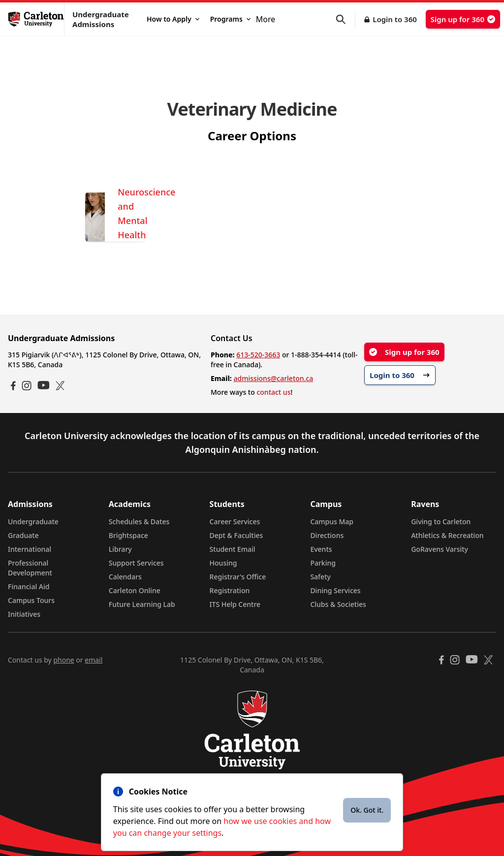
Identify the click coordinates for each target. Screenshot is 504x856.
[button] (346, 19)
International (30, 549)
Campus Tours (31, 600)
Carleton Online (135, 590)
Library (120, 549)
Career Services (235, 522)
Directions (327, 535)
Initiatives (24, 614)
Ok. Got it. (367, 810)
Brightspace (128, 535)
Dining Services (335, 590)
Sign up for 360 (463, 19)
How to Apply (173, 19)
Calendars (125, 577)
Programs (230, 19)
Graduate (23, 535)
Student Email (233, 549)
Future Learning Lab (142, 604)
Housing (223, 563)
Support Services (136, 563)
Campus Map (332, 522)
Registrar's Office (238, 577)
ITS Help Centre (235, 604)
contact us (273, 392)
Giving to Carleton (441, 522)
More (266, 19)
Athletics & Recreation (447, 535)
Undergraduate (33, 522)
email (94, 660)
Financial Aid (29, 587)
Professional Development (30, 568)
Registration (230, 590)
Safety (320, 577)
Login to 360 (395, 19)
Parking (323, 563)
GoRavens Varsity (440, 549)
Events (321, 549)
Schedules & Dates (139, 522)
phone (63, 660)
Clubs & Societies (338, 604)
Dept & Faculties (236, 535)
